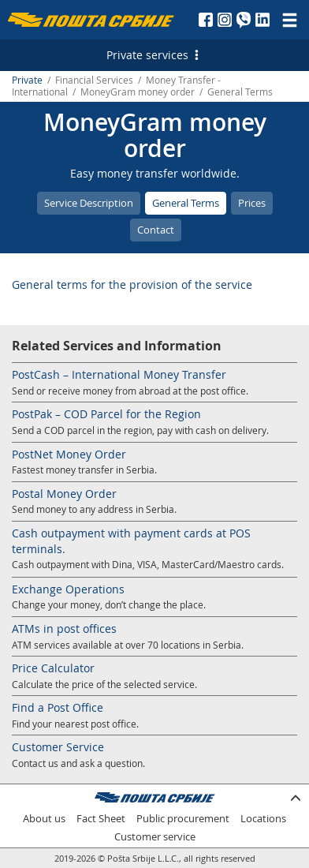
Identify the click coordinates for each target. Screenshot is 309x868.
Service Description (89, 203)
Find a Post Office (58, 707)
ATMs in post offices (64, 629)
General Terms (186, 203)
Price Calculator (53, 668)
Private (27, 80)
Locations (263, 819)
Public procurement (183, 819)
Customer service (155, 837)
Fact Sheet (101, 819)
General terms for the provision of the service (132, 284)
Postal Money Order (64, 494)
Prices (252, 203)
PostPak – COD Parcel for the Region (106, 414)
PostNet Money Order (69, 454)
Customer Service (58, 747)
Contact (156, 230)
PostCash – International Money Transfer (119, 374)
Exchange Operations (68, 589)
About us (44, 819)
